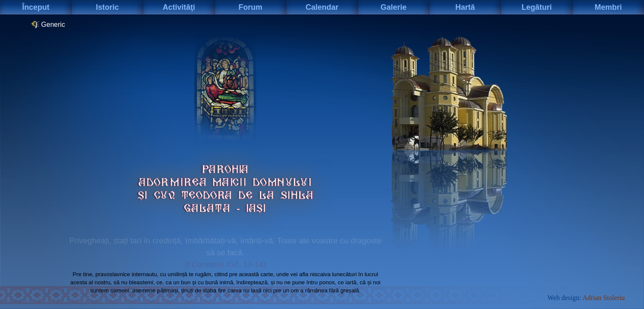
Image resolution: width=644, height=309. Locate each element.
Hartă (465, 7)
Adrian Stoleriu (604, 298)
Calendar (322, 7)
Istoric (107, 7)
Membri (608, 7)
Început (36, 7)
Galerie (393, 7)
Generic (48, 24)
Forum (250, 7)
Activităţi (179, 7)
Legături (536, 7)
